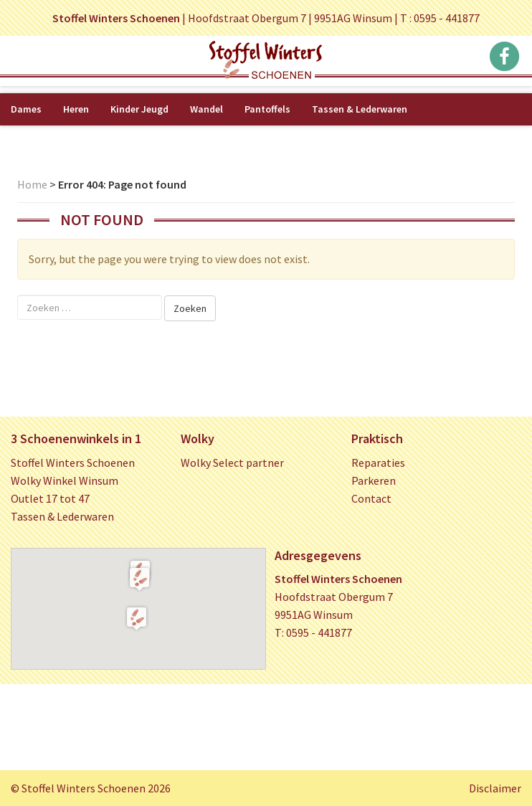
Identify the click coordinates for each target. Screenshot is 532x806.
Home (32, 184)
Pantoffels (267, 109)
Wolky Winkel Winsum (65, 480)
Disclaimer (495, 788)
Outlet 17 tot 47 (50, 498)
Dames (26, 109)
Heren (76, 109)
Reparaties (378, 463)
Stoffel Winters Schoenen (73, 463)
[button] (139, 579)
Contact (371, 498)
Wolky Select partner (232, 463)
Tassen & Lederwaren (360, 109)
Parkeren (374, 480)
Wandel (206, 109)
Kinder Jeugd (139, 109)
